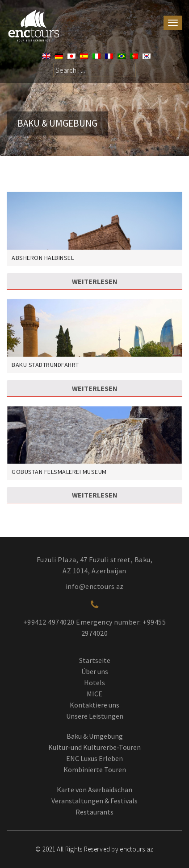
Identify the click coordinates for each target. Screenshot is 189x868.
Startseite (95, 660)
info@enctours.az (95, 586)
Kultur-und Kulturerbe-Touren (94, 747)
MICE (94, 694)
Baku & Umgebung (95, 736)
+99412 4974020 (49, 622)
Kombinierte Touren (95, 769)
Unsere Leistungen (95, 716)
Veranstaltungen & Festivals (94, 801)
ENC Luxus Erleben (94, 758)
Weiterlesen (95, 281)
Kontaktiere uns (94, 705)
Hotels (94, 683)
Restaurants (94, 812)
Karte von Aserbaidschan (94, 790)
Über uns (95, 671)
